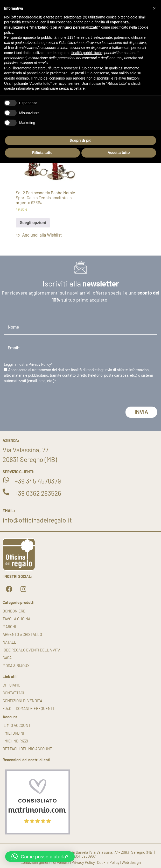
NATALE (9, 642)
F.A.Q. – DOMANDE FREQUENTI (28, 708)
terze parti (85, 37)
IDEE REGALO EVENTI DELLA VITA (31, 650)
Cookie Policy (108, 862)
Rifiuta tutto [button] (42, 153)
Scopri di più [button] (80, 140)
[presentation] (43, 396)
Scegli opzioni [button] (33, 223)
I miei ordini (13, 733)
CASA (7, 658)
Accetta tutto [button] (119, 153)
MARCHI (9, 626)
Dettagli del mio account (27, 749)
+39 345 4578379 (38, 481)
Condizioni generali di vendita (45, 862)
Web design (131, 862)
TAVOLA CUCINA (16, 619)
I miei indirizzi (15, 741)
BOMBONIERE (14, 611)
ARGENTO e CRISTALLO (22, 634)
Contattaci (13, 693)
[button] (39, 235)
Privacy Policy (40, 364)
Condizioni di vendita (22, 701)
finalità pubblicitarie (87, 53)
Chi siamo (11, 685)
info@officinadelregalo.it (37, 520)
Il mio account (17, 725)
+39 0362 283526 (38, 493)
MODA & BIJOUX (16, 665)
